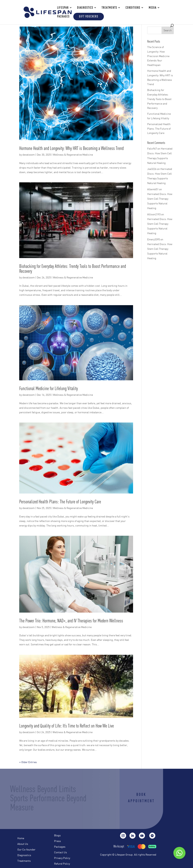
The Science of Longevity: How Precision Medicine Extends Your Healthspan (158, 56)
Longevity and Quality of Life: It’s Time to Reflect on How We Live (67, 726)
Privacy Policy (62, 858)
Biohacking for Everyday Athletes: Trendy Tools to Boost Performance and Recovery (73, 269)
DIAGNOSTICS (85, 8)
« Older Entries (28, 762)
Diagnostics (24, 855)
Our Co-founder (26, 850)
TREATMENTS (109, 8)
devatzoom (29, 155)
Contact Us (61, 853)
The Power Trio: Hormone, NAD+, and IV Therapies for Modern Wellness (71, 621)
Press (57, 841)
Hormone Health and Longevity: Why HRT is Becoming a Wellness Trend (71, 148)
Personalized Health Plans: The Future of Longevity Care (60, 502)
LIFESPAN (63, 8)
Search (168, 30)
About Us (23, 844)
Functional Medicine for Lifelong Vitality (49, 388)
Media (153, 8)
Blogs (57, 836)
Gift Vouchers (89, 17)
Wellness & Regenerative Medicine (73, 155)
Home (21, 838)
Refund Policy (62, 864)
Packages (63, 17)
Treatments (24, 861)
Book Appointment (135, 798)
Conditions (133, 8)
